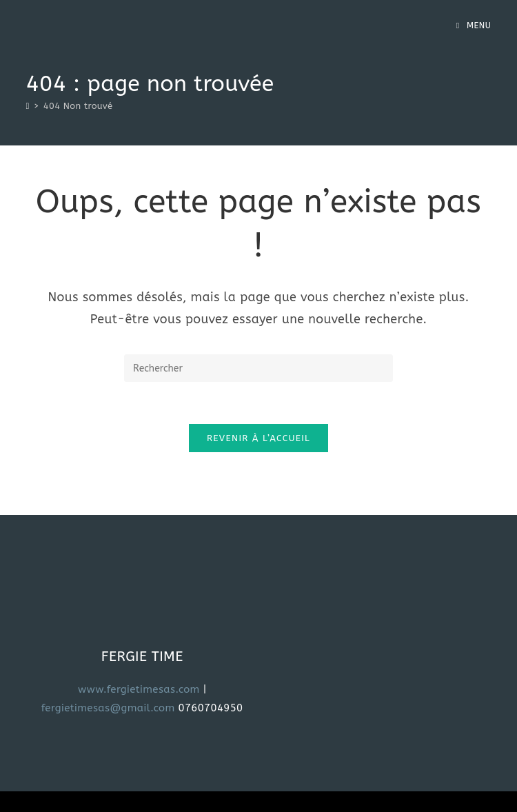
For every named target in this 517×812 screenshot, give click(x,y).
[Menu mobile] (474, 26)
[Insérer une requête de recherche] (258, 368)
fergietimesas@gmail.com (110, 708)
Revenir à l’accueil (258, 438)
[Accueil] (28, 106)
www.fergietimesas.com (139, 689)
